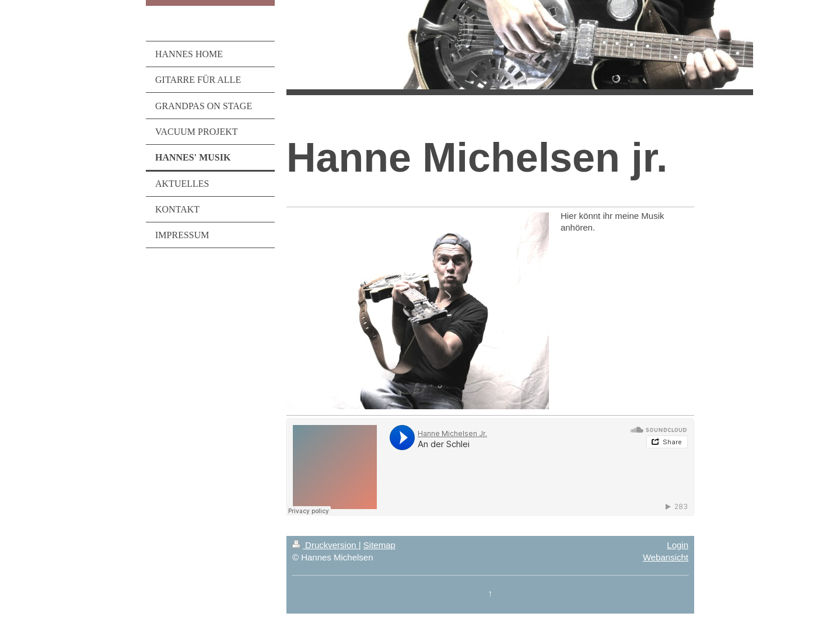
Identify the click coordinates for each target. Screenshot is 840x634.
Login (678, 545)
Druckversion (325, 545)
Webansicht (666, 557)
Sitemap (379, 545)
